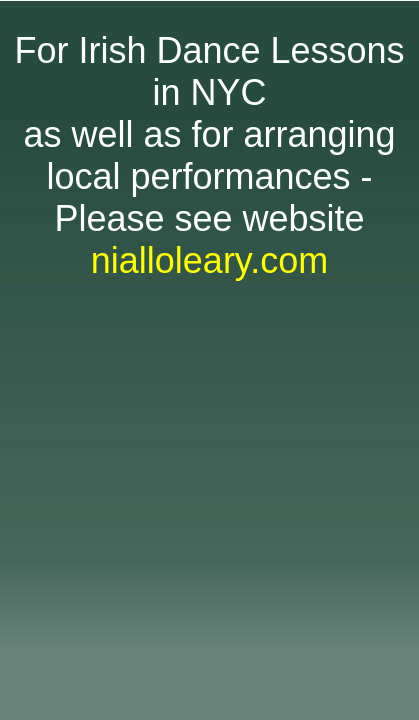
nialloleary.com (209, 260)
